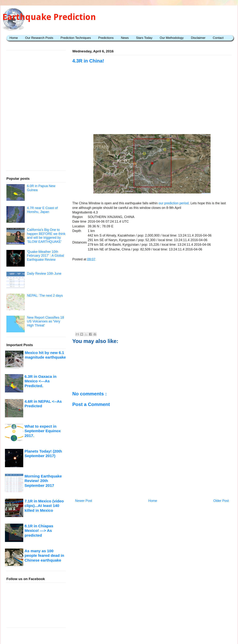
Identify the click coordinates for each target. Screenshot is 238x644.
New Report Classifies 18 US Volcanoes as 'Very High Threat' (45, 321)
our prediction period (174, 203)
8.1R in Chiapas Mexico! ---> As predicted (39, 531)
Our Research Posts (39, 38)
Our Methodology (172, 38)
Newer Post (84, 501)
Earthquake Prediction (49, 17)
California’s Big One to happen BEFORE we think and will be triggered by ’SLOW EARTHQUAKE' (46, 236)
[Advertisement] (152, 104)
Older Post (221, 501)
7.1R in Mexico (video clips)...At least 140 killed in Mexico (44, 506)
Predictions (106, 38)
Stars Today (144, 38)
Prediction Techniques (76, 38)
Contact (218, 38)
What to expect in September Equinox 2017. (43, 431)
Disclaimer (198, 38)
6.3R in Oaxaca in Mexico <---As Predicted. (40, 381)
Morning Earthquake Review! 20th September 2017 (43, 481)
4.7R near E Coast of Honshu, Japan (42, 210)
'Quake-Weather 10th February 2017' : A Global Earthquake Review (45, 256)
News (125, 38)
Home (14, 38)
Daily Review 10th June (44, 274)
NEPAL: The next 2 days (45, 296)
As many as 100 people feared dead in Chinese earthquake (44, 556)
